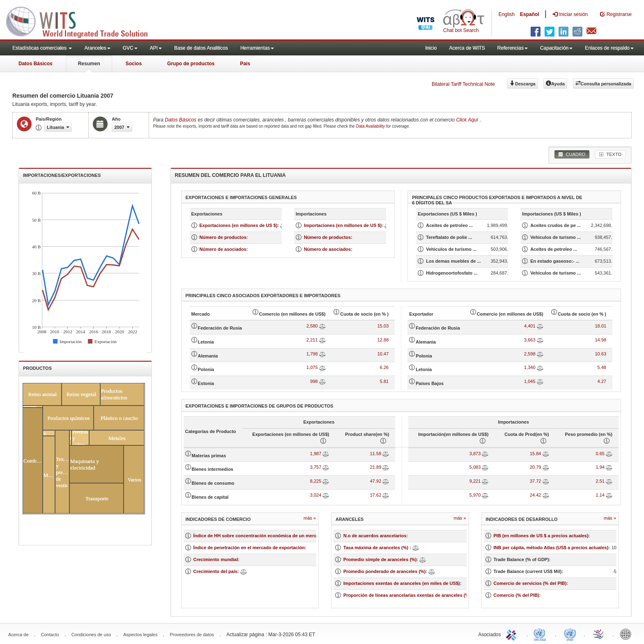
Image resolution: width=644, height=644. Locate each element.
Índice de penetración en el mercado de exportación (249, 548)
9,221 (475, 481)
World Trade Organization (599, 634)
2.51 (600, 481)
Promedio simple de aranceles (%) (380, 559)
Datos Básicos (36, 64)
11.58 (376, 454)
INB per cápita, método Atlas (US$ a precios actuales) (551, 548)
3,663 (530, 340)
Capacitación (556, 48)
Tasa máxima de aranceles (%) (376, 548)
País (245, 64)
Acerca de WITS (467, 48)
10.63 (600, 354)
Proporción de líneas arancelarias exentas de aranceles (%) (407, 595)
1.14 (600, 495)
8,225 (316, 481)
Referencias (513, 48)
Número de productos (223, 237)
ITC (513, 634)
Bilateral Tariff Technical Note (463, 84)
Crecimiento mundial (216, 559)
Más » (310, 518)
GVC (130, 48)
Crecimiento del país (216, 571)
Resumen (89, 64)
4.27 (602, 381)
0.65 (600, 454)
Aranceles (97, 48)
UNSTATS (570, 634)
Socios (134, 64)
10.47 (383, 354)
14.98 (600, 340)
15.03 (383, 326)
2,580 (312, 326)
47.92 (376, 481)
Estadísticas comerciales (42, 48)
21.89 (376, 467)
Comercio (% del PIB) (516, 595)
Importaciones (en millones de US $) (343, 225)
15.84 (536, 454)
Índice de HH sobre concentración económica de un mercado (259, 536)
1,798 (312, 354)
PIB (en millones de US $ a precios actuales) (541, 536)
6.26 (384, 367)
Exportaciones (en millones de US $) (239, 225)
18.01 (600, 326)
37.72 (536, 481)
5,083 (475, 467)
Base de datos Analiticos (201, 48)
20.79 (536, 467)
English (507, 14)
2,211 (312, 340)
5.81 (384, 381)
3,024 (316, 495)
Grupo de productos (191, 64)
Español (530, 14)
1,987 (316, 454)
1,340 (530, 367)
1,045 (530, 381)
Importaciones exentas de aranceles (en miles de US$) (402, 583)
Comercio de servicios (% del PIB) (530, 583)
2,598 (530, 354)
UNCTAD (541, 634)
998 (314, 381)
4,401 (530, 326)
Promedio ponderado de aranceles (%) (385, 571)
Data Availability (371, 126)
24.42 (536, 495)
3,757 (316, 467)
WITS (82, 21)
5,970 (475, 495)
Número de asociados (223, 249)
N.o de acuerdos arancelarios (375, 536)
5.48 (602, 367)
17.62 (376, 495)
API (156, 48)
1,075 (312, 367)
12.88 (383, 340)
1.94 (600, 467)
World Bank (628, 634)
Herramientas (257, 48)
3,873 (475, 454)
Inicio (431, 48)
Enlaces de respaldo (609, 48)
